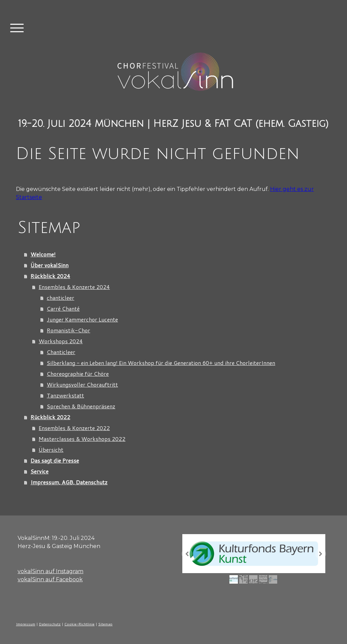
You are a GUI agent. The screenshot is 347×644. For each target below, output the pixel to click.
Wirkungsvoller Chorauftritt (82, 384)
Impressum (26, 624)
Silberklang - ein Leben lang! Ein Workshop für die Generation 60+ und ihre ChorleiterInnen (161, 363)
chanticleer (60, 298)
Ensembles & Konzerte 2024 (74, 287)
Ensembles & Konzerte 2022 (74, 428)
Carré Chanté (63, 308)
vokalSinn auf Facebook (50, 579)
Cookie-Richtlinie (79, 624)
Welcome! (43, 254)
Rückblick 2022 (50, 417)
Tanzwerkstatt (65, 395)
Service (39, 471)
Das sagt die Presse (55, 460)
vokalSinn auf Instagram (50, 571)
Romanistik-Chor (68, 330)
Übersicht (51, 450)
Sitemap (105, 624)
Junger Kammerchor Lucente (82, 319)
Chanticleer (61, 352)
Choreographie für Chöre (78, 374)
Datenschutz (50, 624)
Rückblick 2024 (50, 276)
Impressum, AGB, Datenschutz (69, 482)
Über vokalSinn (49, 265)
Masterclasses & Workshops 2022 (82, 439)
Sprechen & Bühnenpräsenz (81, 406)
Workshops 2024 (61, 341)
